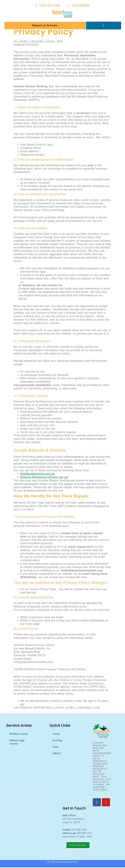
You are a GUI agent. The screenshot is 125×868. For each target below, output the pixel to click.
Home (56, 734)
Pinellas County (19, 734)
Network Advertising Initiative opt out (44, 477)
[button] (104, 26)
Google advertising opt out (38, 474)
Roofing (57, 741)
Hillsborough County (17, 742)
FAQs (56, 747)
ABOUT (57, 754)
